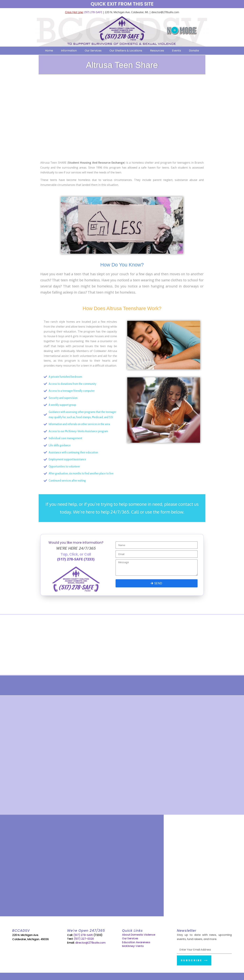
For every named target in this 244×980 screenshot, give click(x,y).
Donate (194, 51)
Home (49, 51)
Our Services (93, 51)
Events (176, 51)
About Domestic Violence (139, 934)
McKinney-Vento (133, 945)
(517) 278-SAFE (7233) (76, 559)
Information (69, 51)
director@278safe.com (90, 941)
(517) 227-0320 (84, 938)
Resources (157, 51)
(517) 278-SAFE (93, 12)
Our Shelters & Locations (126, 51)
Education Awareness (136, 941)
